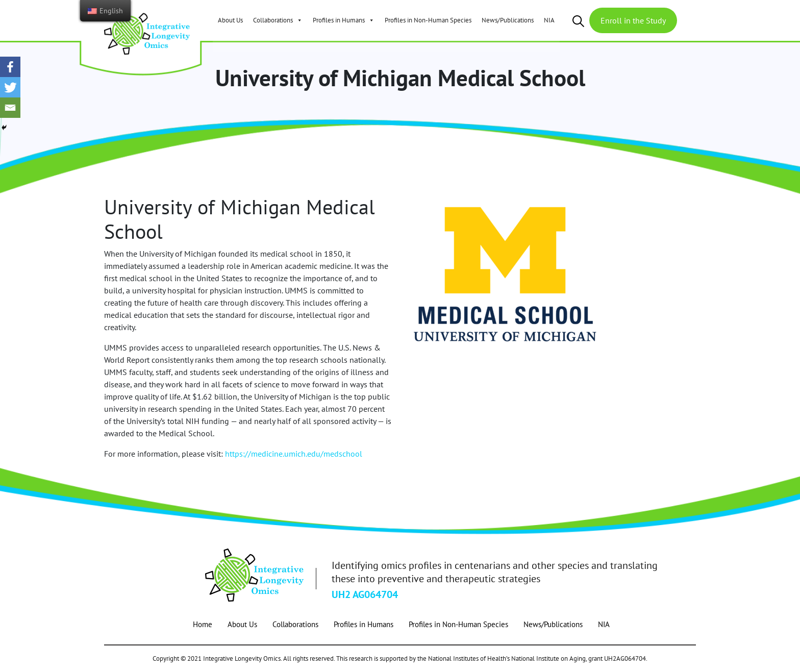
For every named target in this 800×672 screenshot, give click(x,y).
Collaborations (278, 20)
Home (203, 624)
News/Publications (508, 20)
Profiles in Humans (344, 20)
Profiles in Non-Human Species (428, 20)
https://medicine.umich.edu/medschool (294, 454)
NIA (549, 20)
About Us (230, 20)
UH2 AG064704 (365, 594)
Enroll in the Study (633, 20)
